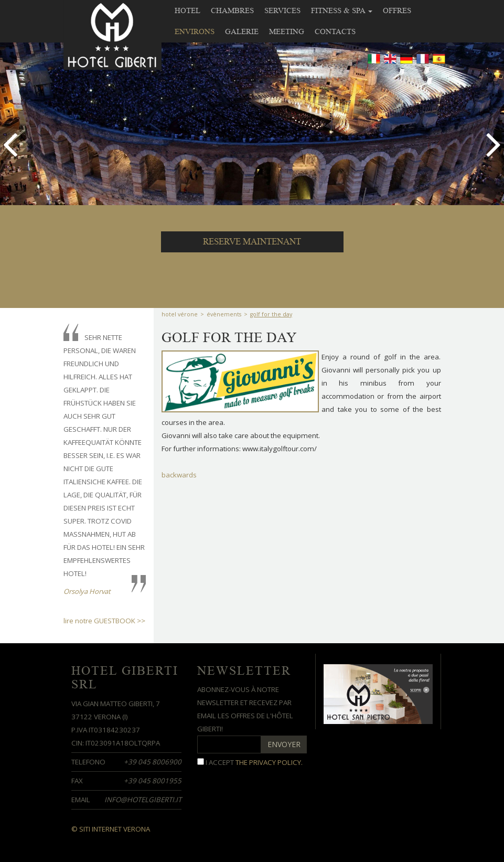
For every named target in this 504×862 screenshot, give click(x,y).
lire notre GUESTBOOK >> (104, 621)
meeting (287, 31)
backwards (179, 475)
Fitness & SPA (342, 10)
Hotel (187, 10)
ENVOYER (284, 744)
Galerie (242, 31)
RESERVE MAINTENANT (252, 242)
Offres (397, 10)
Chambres (232, 10)
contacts (335, 31)
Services (282, 10)
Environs (195, 31)
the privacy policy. (269, 762)
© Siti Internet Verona (111, 829)
